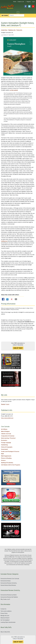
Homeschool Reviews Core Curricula (10, 579)
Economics (4, 440)
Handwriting (4, 445)
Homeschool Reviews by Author (9, 595)
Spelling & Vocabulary (7, 463)
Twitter (29, 6)
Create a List (21, 2)
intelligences (4, 241)
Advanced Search (5, 618)
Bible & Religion (5, 431)
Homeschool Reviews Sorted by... (9, 583)
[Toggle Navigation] (18, 13)
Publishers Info (12, 30)
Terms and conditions (6, 611)
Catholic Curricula (6, 434)
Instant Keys (4, 30)
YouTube (33, 6)
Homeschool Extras (6, 581)
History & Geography (7, 447)
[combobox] (17, 15)
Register (29, 2)
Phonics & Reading (6, 458)
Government (4, 449)
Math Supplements (6, 456)
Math (3, 454)
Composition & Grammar (8, 436)
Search (5, 16)
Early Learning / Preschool (8, 438)
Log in (33, 2)
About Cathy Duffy (5, 632)
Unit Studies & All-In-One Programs (11, 465)
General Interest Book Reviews (8, 585)
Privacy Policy (4, 613)
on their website (14, 90)
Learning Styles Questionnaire (8, 622)
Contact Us (3, 609)
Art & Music (4, 429)
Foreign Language (6, 443)
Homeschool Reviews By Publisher (9, 597)
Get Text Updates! (5, 620)
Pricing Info (19, 30)
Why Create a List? (5, 599)
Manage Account (5, 616)
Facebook (26, 6)
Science (3, 460)
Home (15, 2)
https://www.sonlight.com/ (7, 418)
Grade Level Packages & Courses (10, 451)
